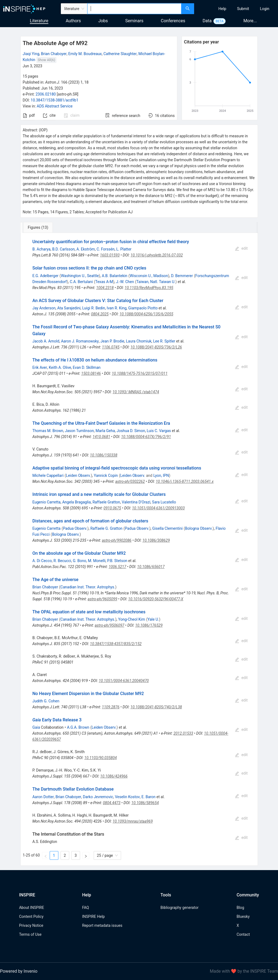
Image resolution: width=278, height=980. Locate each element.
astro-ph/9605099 (102, 599)
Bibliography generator (179, 908)
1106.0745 (111, 347)
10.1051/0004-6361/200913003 (158, 508)
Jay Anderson (44, 308)
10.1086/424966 (114, 776)
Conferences (173, 21)
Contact (243, 934)
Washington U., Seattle (80, 276)
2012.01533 (183, 733)
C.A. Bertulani (81, 282)
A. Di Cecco (42, 561)
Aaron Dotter (43, 797)
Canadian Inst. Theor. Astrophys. (88, 587)
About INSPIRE (31, 908)
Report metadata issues (102, 925)
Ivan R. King (117, 308)
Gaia (36, 727)
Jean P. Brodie (112, 341)
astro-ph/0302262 (130, 481)
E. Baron (149, 797)
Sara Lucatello (164, 502)
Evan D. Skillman (87, 367)
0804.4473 (112, 803)
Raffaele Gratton (106, 502)
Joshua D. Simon (131, 431)
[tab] (38, 227)
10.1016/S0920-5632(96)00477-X (156, 599)
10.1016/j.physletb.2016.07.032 (157, 255)
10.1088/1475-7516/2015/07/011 (140, 373)
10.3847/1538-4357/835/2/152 (116, 644)
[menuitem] (222, 9)
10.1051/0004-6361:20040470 (124, 681)
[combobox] (134, 9)
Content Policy (31, 916)
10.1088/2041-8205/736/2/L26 (156, 347)
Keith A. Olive (60, 367)
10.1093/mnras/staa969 (133, 821)
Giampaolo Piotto (143, 308)
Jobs (103, 21)
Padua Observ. (75, 528)
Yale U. (153, 619)
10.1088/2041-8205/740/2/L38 (156, 707)
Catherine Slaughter (120, 54)
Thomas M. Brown (48, 431)
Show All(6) (46, 60)
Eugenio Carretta (46, 502)
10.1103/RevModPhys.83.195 (149, 288)
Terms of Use (30, 934)
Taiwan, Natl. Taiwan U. (156, 282)
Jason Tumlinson (79, 431)
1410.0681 (101, 437)
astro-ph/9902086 (117, 540)
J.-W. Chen (125, 282)
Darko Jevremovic (98, 797)
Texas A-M (104, 282)
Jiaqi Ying (31, 54)
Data (207, 21)
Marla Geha (105, 431)
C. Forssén (106, 249)
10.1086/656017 (151, 567)
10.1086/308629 (156, 540)
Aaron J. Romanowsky (80, 341)
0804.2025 (100, 314)
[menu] (237, 9)
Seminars (134, 21)
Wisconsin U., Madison (149, 276)
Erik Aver (40, 367)
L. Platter (124, 249)
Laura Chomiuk (139, 341)
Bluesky (243, 916)
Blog (240, 908)
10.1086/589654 (145, 803)
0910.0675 (112, 508)
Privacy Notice (31, 925)
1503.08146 (91, 373)
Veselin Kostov (127, 797)
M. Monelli (97, 561)
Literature (39, 21)
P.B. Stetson (117, 561)
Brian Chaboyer (54, 54)
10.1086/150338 (104, 455)
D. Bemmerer (182, 276)
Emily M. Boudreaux (85, 54)
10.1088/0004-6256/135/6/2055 (146, 314)
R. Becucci (62, 561)
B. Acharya (41, 249)
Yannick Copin (106, 475)
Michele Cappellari (48, 475)
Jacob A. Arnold (46, 341)
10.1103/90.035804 (101, 758)
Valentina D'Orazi (136, 502)
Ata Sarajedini (69, 308)
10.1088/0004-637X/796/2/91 (146, 437)
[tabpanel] (139, 549)
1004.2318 (105, 288)
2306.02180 (46, 94)
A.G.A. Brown (78, 727)
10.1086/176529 (149, 625)
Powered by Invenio (19, 971)
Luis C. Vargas (159, 431)
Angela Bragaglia (76, 502)
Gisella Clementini (168, 528)
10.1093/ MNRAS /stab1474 (136, 392)
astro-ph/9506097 (110, 625)
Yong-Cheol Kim (132, 619)
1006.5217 (117, 567)
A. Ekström (86, 249)
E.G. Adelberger (45, 276)
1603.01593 (110, 255)
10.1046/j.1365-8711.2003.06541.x (185, 481)
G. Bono (79, 561)
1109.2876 (111, 707)
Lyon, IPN (161, 475)
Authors (73, 21)
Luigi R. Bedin (94, 308)
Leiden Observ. (78, 475)
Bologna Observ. (199, 528)
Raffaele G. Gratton (106, 528)
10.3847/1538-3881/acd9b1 (55, 100)
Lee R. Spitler (164, 341)
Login (265, 9)
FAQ (85, 908)
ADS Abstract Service (55, 106)
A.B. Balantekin (115, 276)
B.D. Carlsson (63, 249)
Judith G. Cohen (46, 701)
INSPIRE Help (93, 916)
